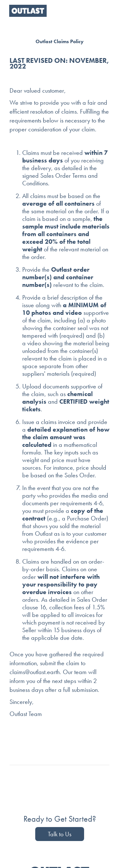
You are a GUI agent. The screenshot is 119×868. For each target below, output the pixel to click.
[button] (103, 11)
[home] (26, 11)
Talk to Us (60, 834)
